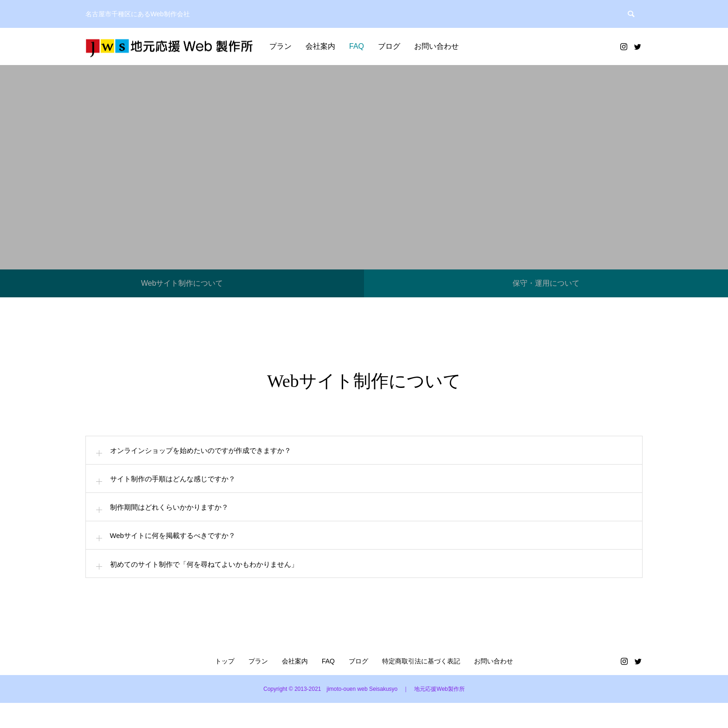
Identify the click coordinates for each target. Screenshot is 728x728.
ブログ (389, 46)
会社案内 (320, 46)
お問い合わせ (436, 46)
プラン (280, 46)
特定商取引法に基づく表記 (421, 686)
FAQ (357, 46)
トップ (225, 686)
